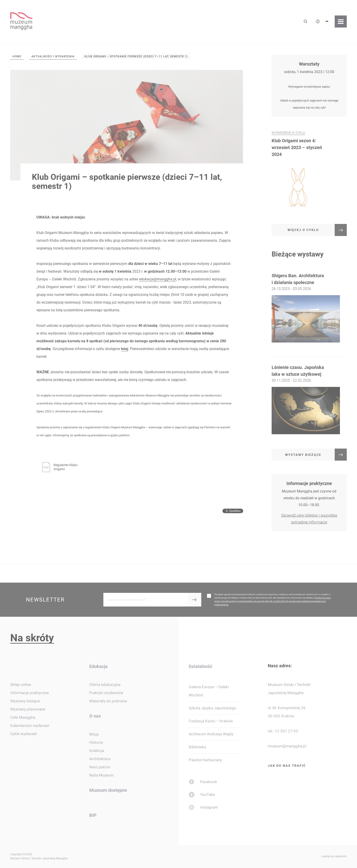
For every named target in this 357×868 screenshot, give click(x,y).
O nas (95, 716)
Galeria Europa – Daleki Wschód (209, 691)
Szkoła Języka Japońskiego (213, 708)
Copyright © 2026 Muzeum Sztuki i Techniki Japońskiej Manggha (39, 856)
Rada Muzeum (101, 775)
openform (341, 856)
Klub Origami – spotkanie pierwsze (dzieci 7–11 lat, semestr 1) (136, 56)
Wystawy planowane (28, 709)
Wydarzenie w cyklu (288, 142)
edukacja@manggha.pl (158, 279)
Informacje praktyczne (29, 693)
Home (17, 56)
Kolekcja (97, 751)
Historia (96, 742)
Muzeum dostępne (108, 790)
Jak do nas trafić (287, 766)
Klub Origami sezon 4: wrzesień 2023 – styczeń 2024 (297, 157)
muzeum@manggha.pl (287, 746)
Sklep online (21, 685)
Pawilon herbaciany (205, 760)
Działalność (200, 666)
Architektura (100, 759)
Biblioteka (197, 747)
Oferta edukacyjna (105, 685)
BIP (93, 815)
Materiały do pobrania (108, 701)
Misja (94, 734)
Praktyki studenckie (106, 693)
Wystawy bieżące (25, 701)
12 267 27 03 (286, 731)
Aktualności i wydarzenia (53, 56)
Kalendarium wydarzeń (30, 726)
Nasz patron (100, 767)
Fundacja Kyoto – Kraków (211, 721)
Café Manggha (23, 717)
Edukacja (98, 666)
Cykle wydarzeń (24, 734)
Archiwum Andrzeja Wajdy (211, 734)
